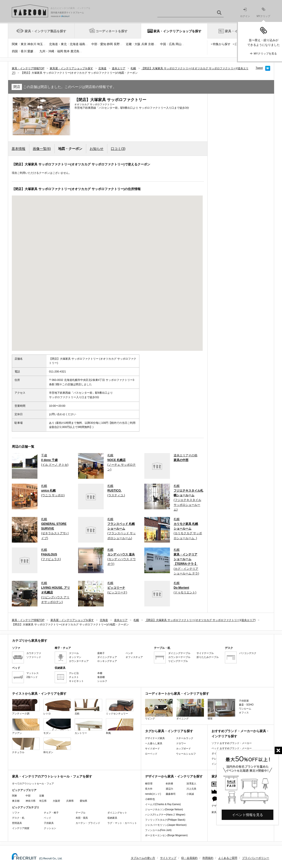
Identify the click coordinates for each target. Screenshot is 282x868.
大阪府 (56, 801)
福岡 (60, 51)
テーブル (81, 813)
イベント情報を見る (248, 815)
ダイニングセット (117, 813)
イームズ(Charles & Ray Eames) (163, 804)
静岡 (110, 44)
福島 (82, 44)
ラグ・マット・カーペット (122, 823)
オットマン (75, 657)
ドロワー (181, 743)
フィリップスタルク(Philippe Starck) (165, 820)
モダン (57, 726)
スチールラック (185, 738)
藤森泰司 (171, 794)
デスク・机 (18, 818)
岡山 (179, 44)
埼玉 (40, 44)
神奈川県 (31, 801)
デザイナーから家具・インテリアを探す (174, 776)
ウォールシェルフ (186, 754)
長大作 (149, 789)
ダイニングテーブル (179, 653)
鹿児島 (75, 51)
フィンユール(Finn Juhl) (158, 830)
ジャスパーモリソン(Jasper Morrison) (166, 825)
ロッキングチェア (107, 661)
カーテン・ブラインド (88, 823)
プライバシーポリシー (256, 858)
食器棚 (101, 677)
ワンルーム (245, 709)
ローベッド (151, 754)
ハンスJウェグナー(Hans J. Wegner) (165, 815)
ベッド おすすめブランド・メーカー (232, 748)
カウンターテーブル (179, 657)
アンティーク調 (26, 707)
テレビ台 (74, 673)
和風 (120, 726)
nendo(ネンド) (153, 794)
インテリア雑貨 (21, 828)
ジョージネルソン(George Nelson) (164, 809)
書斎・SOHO (246, 705)
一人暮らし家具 (154, 743)
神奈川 (32, 44)
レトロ (57, 707)
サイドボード (152, 749)
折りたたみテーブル (208, 657)
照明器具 (17, 823)
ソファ (16, 813)
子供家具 (49, 823)
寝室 (221, 709)
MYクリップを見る (265, 53)
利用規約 (208, 858)
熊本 (67, 51)
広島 (172, 44)
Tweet (259, 68)
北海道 (74, 44)
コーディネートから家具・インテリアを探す (177, 694)
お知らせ (97, 149)
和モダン (57, 746)
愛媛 (30, 51)
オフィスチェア (134, 657)
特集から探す (222, 44)
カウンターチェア (79, 661)
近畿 (129, 44)
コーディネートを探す (112, 31)
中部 (94, 44)
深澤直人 (191, 784)
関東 (15, 44)
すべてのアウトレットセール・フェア (33, 784)
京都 (151, 44)
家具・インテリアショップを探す (177, 31)
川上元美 (191, 789)
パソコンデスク (248, 653)
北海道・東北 (58, 44)
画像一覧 (42, 149)
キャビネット (76, 681)
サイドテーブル (205, 653)
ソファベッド (34, 657)
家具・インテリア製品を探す (45, 31)
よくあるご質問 (228, 858)
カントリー (88, 726)
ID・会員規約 (189, 858)
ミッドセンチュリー (120, 707)
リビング (159, 709)
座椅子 (101, 653)
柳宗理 (149, 784)
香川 (24, 51)
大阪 (137, 44)
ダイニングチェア (107, 657)
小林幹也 (150, 799)
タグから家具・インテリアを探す (169, 731)
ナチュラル (26, 746)
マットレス (33, 673)
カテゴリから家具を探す (30, 641)
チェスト (74, 677)
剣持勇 (169, 784)
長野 (117, 44)
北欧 (88, 707)
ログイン (245, 13)
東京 (24, 44)
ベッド (48, 818)
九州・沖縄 (47, 51)
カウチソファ (34, 653)
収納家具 (112, 818)
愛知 (103, 44)
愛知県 (83, 801)
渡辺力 (169, 789)
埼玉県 (43, 801)
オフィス (244, 713)
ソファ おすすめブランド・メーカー (232, 743)
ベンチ (129, 653)
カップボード (183, 749)
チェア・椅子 (51, 813)
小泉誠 (190, 794)
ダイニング (190, 709)
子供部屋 (244, 701)
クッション (50, 828)
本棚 (100, 673)
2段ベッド (32, 677)
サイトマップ (168, 858)
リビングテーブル (178, 661)
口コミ (118, 149)
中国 (163, 44)
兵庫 (144, 44)
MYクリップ (263, 12)
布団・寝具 (82, 818)
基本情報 (18, 149)
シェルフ (102, 681)
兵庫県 (70, 801)
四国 (15, 51)
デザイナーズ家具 (155, 738)
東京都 (16, 801)
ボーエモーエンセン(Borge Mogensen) (166, 835)
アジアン (26, 726)
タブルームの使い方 (143, 858)
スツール (74, 653)
